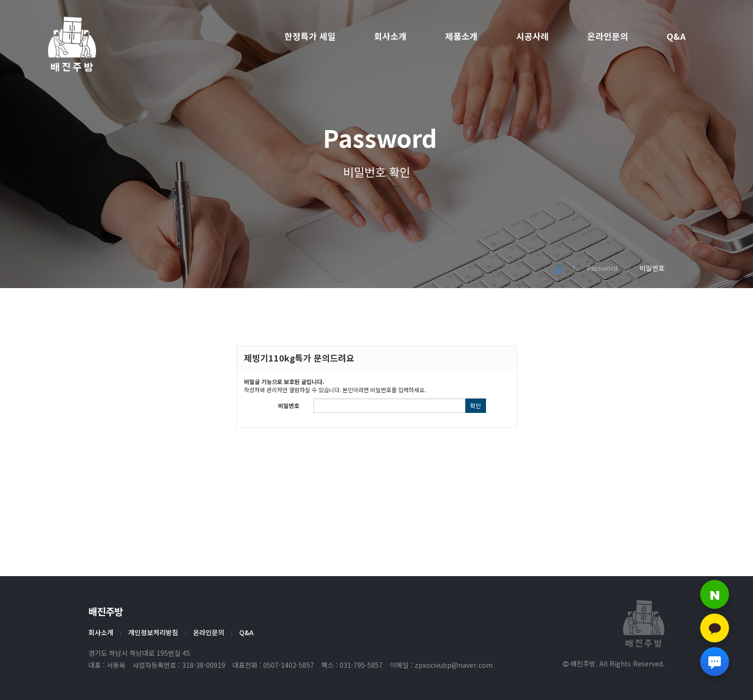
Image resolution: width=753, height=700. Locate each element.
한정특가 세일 (310, 36)
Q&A (676, 36)
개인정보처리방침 (153, 632)
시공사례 (533, 36)
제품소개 (462, 36)
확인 (475, 405)
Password (376, 146)
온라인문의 (608, 36)
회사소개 (390, 36)
